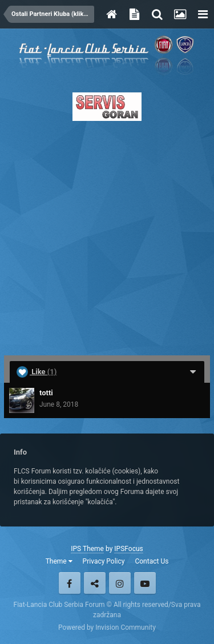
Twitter (95, 583)
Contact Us (152, 561)
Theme (59, 561)
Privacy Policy (104, 561)
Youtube (145, 583)
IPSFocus (128, 549)
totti (46, 393)
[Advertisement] (107, 235)
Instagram (120, 583)
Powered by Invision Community (107, 627)
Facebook (70, 583)
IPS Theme (87, 549)
